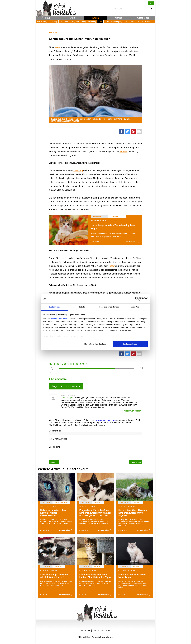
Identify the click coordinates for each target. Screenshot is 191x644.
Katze (57, 47)
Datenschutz (98, 631)
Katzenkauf (54, 32)
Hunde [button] (72, 18)
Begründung (55, 447)
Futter (112, 266)
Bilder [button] (148, 22)
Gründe (123, 152)
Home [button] (48, 18)
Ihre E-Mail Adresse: (58, 439)
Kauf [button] (100, 22)
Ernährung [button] (92, 22)
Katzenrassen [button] (130, 22)
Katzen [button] (95, 18)
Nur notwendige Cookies (95, 344)
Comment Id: (55, 431)
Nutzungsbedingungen (105, 420)
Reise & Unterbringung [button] (113, 22)
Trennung (78, 170)
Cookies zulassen (130, 344)
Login (151, 3)
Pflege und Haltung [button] (78, 22)
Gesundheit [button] (64, 22)
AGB (108, 631)
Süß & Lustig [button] (42, 22)
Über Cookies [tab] (137, 307)
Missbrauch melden (132, 411)
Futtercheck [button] (143, 18)
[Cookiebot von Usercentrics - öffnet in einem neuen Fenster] (137, 299)
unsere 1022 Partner (60, 319)
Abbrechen (54, 462)
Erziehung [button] (53, 22)
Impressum (85, 631)
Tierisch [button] (119, 18)
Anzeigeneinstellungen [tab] (109, 307)
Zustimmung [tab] (54, 307)
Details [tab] (82, 307)
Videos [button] (140, 22)
